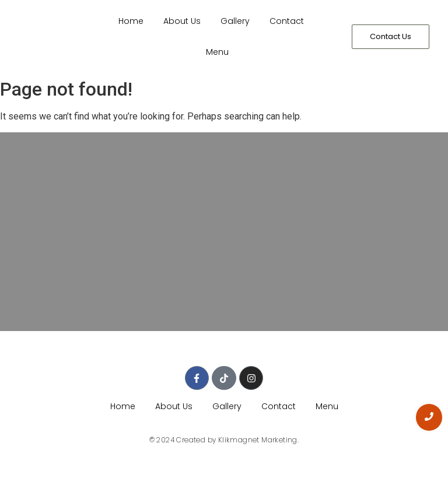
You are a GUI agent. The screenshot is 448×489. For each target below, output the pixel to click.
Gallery (235, 21)
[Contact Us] (391, 37)
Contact (287, 21)
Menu (217, 52)
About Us (182, 21)
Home (131, 21)
